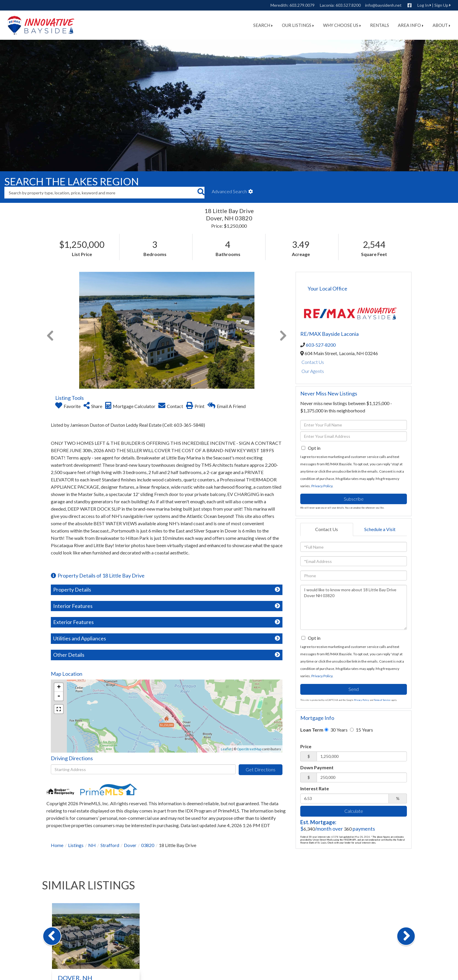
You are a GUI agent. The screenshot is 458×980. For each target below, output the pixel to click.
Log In (423, 5)
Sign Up (441, 5)
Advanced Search (229, 191)
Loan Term (312, 730)
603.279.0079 (302, 5)
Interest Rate (315, 788)
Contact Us (313, 362)
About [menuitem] (441, 25)
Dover (130, 845)
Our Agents (313, 371)
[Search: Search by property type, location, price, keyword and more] (101, 193)
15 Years (361, 730)
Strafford (110, 845)
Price (306, 746)
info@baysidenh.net (383, 5)
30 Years (336, 730)
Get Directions (261, 769)
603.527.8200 (348, 5)
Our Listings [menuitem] (298, 25)
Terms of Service (382, 700)
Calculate (354, 811)
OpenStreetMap (249, 749)
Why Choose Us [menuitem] (342, 25)
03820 (148, 845)
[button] (201, 193)
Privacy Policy (322, 486)
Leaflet (226, 749)
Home (57, 845)
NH (92, 845)
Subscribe (354, 499)
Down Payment (317, 767)
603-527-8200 (321, 345)
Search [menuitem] (263, 25)
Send (354, 689)
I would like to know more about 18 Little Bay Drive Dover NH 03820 (354, 607)
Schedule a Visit (380, 529)
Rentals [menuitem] (380, 25)
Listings (76, 845)
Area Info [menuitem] (411, 25)
